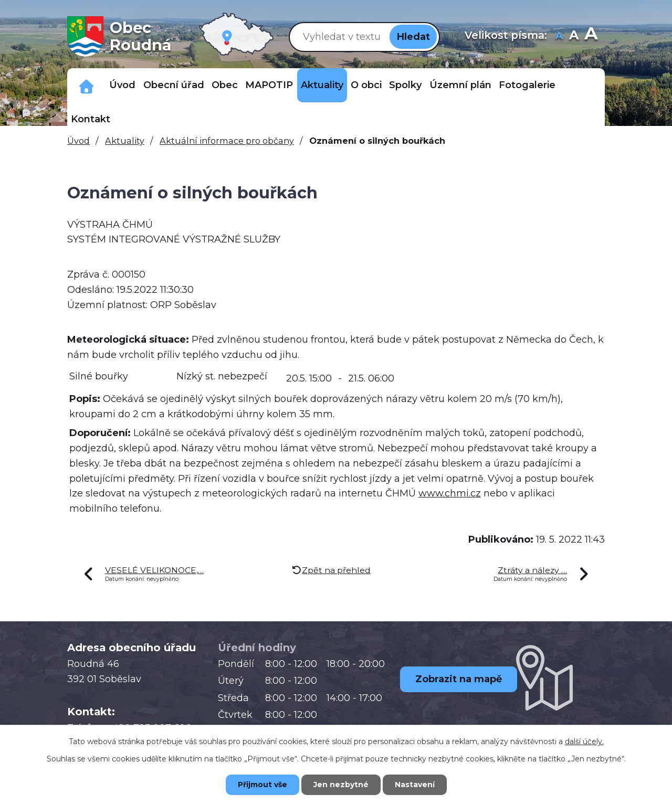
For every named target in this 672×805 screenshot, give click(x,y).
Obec (225, 85)
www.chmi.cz (450, 493)
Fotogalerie (527, 85)
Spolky (405, 85)
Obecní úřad (174, 85)
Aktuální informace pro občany (227, 141)
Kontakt (91, 119)
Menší (559, 36)
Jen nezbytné (341, 785)
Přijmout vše (262, 785)
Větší (591, 36)
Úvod (122, 85)
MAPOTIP (269, 85)
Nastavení (415, 785)
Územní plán (460, 85)
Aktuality (322, 85)
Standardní (574, 36)
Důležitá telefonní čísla (86, 85)
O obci (366, 85)
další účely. (584, 742)
